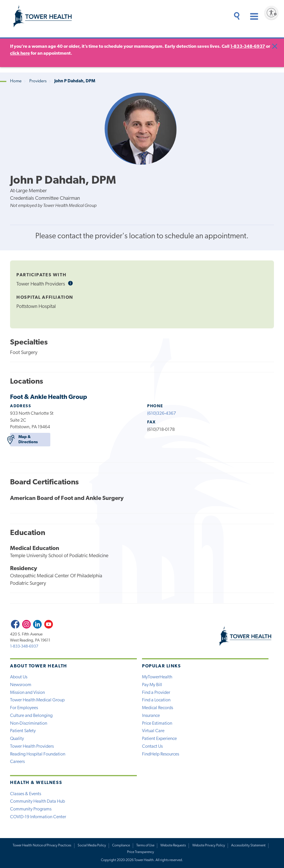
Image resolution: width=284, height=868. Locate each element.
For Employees (24, 708)
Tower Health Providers (32, 747)
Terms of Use (145, 846)
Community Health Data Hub (38, 802)
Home (16, 81)
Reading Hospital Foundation (38, 754)
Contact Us (152, 747)
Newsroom (21, 685)
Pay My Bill (152, 685)
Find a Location (156, 700)
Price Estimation (157, 724)
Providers (38, 81)
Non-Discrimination (29, 724)
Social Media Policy (92, 846)
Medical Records (158, 708)
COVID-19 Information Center (38, 817)
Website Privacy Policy (209, 846)
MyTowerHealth (157, 677)
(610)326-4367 (162, 414)
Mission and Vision (27, 693)
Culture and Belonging (31, 716)
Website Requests (173, 846)
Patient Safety (23, 731)
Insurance (151, 716)
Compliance (121, 846)
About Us (19, 677)
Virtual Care (153, 731)
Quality (17, 739)
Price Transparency (141, 852)
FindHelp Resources (161, 754)
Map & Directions (24, 440)
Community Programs (31, 809)
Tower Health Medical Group (37, 700)
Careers (17, 762)
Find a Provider (156, 693)
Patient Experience (159, 739)
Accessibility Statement (248, 846)
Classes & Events (26, 794)
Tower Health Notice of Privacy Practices (42, 846)
